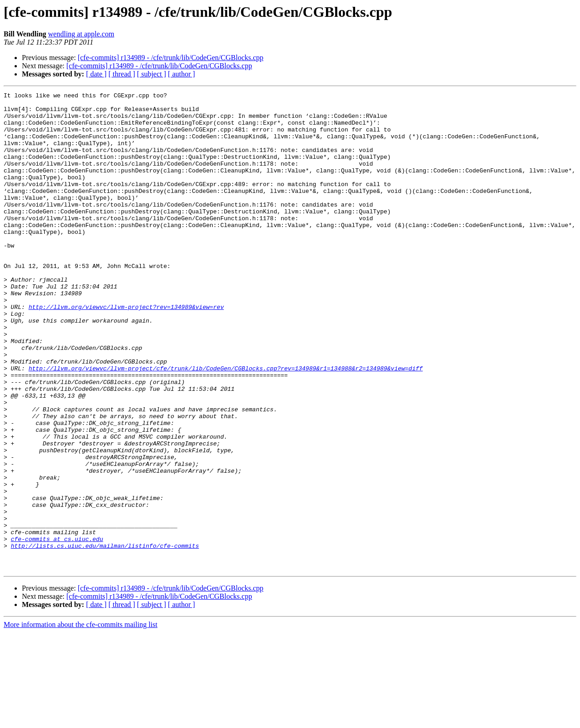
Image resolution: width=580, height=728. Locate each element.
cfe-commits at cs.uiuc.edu (57, 629)
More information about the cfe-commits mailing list (81, 720)
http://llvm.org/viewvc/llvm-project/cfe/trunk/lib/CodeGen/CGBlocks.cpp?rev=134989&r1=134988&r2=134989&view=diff (226, 424)
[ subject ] (152, 74)
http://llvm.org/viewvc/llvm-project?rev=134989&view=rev (126, 350)
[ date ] (96, 74)
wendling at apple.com (81, 34)
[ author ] (182, 74)
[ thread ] (122, 74)
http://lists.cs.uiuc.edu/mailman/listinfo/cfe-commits (105, 637)
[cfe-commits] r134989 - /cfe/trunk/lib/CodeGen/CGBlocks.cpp (171, 58)
